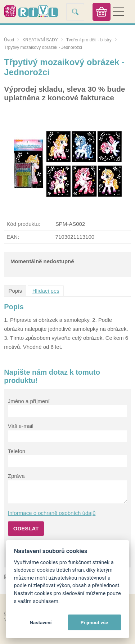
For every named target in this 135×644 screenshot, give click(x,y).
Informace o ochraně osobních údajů (52, 513)
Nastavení (40, 622)
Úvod (9, 40)
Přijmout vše (94, 622)
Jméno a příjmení (29, 401)
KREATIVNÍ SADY (40, 40)
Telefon (17, 451)
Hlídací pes (46, 291)
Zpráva (16, 476)
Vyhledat (75, 12)
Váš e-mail (21, 426)
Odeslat (26, 528)
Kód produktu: (23, 224)
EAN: (13, 237)
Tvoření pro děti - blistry (89, 40)
